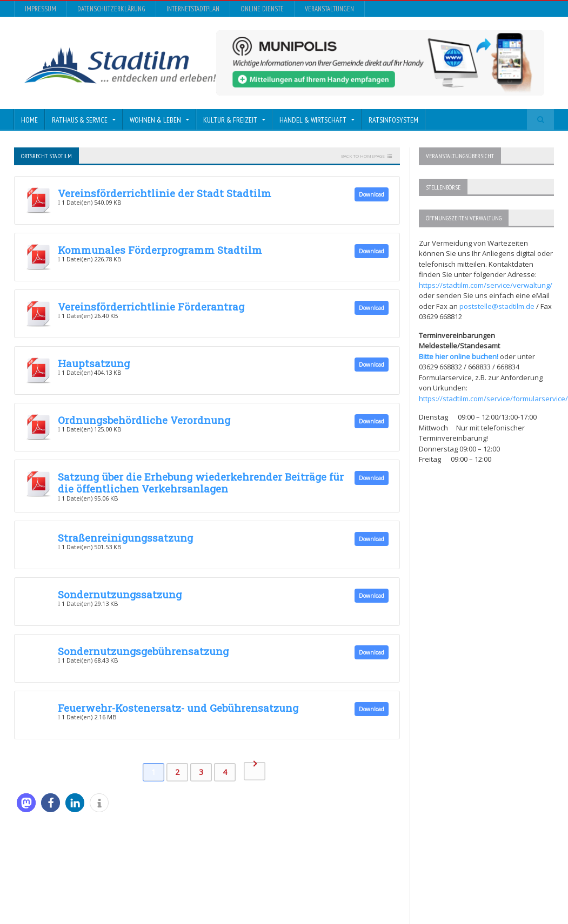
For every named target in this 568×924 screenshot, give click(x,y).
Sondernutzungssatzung (120, 594)
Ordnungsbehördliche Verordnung (144, 420)
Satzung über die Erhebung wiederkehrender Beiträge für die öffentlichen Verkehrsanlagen (201, 483)
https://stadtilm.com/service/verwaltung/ (486, 285)
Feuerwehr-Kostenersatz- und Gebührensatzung (178, 708)
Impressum (41, 9)
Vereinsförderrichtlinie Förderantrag (151, 306)
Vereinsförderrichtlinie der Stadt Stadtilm (165, 193)
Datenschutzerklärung (111, 9)
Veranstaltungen (329, 9)
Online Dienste (262, 9)
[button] (26, 803)
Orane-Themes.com (232, 886)
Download (372, 194)
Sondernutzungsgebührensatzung (143, 651)
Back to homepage (363, 156)
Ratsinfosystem (393, 120)
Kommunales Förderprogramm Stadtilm (160, 250)
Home (29, 120)
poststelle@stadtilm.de (497, 306)
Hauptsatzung (94, 363)
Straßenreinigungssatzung (125, 538)
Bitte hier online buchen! (459, 356)
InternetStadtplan (193, 9)
